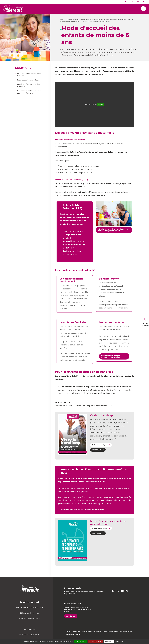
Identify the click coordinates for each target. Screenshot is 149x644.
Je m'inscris (71, 616)
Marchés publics (113, 631)
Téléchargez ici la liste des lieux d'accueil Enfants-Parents (82, 510)
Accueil (62, 19)
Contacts (68, 631)
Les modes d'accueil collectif (28, 80)
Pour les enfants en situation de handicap (30, 85)
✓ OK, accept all (80, 641)
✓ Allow (100, 104)
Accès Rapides (145, 322)
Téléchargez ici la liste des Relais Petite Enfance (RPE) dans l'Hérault (113, 230)
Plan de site (76, 631)
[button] (35, 9)
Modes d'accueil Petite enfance (70, 21)
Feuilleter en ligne (100, 445)
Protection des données (73, 635)
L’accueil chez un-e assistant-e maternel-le (29, 74)
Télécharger (97, 450)
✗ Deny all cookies (96, 641)
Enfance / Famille (97, 19)
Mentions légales (87, 631)
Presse (105, 631)
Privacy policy (120, 641)
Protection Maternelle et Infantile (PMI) (118, 19)
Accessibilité (97, 631)
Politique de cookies (126, 631)
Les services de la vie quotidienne (78, 19)
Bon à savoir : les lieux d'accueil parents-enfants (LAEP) (29, 92)
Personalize (109, 641)
